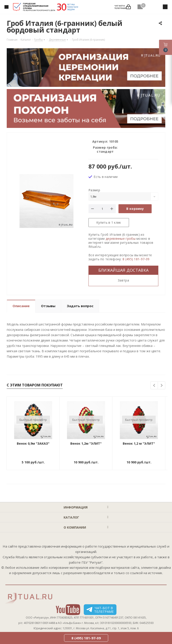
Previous (154, 386)
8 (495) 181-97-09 (136, 259)
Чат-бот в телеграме (100, 610)
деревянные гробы (121, 239)
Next (162, 386)
